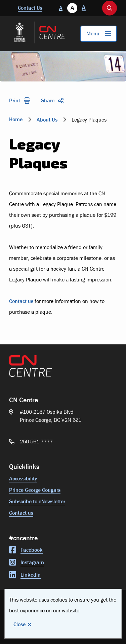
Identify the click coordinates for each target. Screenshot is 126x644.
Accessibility (23, 479)
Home (16, 119)
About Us (47, 120)
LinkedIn (25, 575)
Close (19, 624)
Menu (93, 33)
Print (20, 100)
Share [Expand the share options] (52, 100)
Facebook (26, 550)
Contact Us (30, 8)
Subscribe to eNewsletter (37, 501)
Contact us (21, 301)
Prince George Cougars (35, 490)
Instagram (27, 562)
